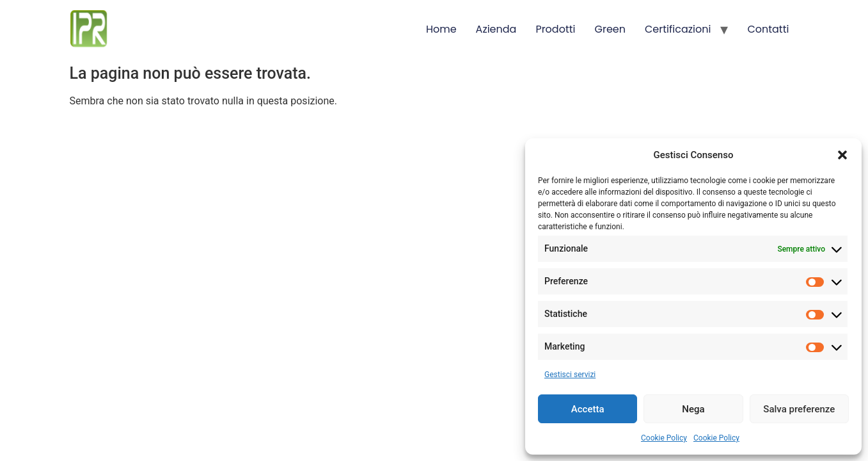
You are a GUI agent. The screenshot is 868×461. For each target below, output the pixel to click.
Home (441, 29)
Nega (693, 409)
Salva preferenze (799, 409)
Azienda (496, 29)
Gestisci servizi (570, 375)
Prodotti (555, 29)
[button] (842, 155)
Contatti (768, 29)
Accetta (588, 409)
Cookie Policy (664, 438)
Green (611, 29)
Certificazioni (678, 29)
